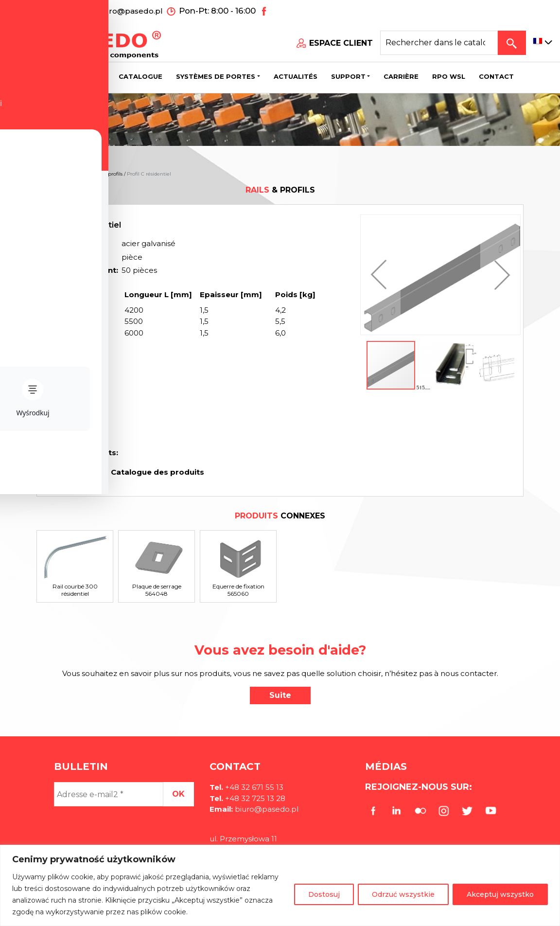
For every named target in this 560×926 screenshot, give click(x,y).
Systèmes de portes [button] (216, 75)
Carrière (401, 75)
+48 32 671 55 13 (52, 10)
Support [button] (348, 75)
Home (44, 174)
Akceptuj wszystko (500, 894)
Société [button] (85, 75)
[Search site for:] (439, 42)
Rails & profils (106, 174)
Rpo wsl (449, 75)
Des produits (71, 174)
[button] (381, 275)
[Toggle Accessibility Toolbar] (22, 441)
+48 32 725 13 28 (254, 798)
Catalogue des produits (157, 472)
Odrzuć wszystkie (403, 894)
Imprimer (79, 472)
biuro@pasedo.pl (130, 10)
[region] (280, 885)
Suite (280, 695)
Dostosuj (324, 894)
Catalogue (140, 75)
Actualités (296, 75)
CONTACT (496, 75)
